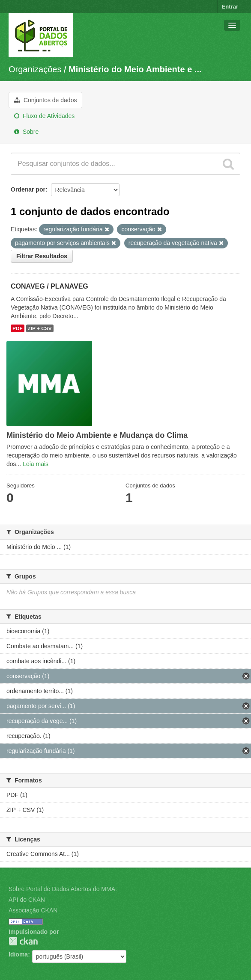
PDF (18, 328)
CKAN (23, 941)
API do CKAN (27, 900)
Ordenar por (28, 189)
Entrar (230, 7)
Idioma (18, 954)
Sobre (26, 132)
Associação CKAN (33, 910)
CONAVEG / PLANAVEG (49, 286)
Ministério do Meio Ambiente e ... (135, 69)
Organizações (35, 69)
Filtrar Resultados (42, 256)
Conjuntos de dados (45, 100)
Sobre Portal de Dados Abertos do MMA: (63, 889)
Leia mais (36, 464)
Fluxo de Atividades (44, 116)
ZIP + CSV (40, 328)
